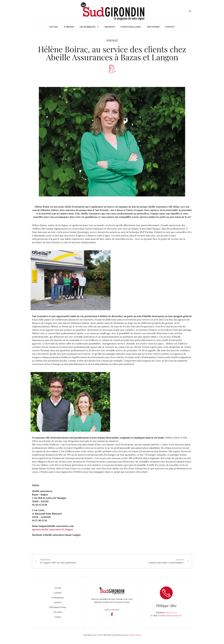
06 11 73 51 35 (172, 612)
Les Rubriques (89, 27)
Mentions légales (135, 635)
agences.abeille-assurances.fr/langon (52, 529)
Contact (170, 27)
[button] (190, 11)
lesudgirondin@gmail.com (170, 615)
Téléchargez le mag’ (58, 607)
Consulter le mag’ (131, 27)
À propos (69, 27)
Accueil (54, 27)
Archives (110, 27)
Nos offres (153, 27)
